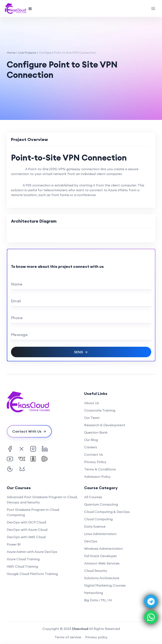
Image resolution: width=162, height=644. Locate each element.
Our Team (92, 418)
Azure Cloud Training (23, 559)
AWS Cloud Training (22, 566)
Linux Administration (100, 534)
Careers (91, 447)
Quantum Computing (101, 504)
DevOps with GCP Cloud (26, 522)
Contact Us (94, 454)
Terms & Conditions (100, 469)
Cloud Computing (98, 519)
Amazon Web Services (102, 563)
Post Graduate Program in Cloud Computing (33, 512)
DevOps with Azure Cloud (27, 530)
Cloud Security (96, 571)
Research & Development (105, 425)
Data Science (95, 526)
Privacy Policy (95, 462)
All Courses (93, 497)
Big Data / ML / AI (98, 600)
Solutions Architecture (102, 578)
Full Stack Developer (101, 556)
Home (11, 53)
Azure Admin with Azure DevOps (32, 552)
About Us (92, 403)
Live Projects (27, 53)
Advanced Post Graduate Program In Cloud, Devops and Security (42, 500)
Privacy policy (96, 637)
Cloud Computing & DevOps (107, 512)
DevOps (91, 541)
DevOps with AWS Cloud (26, 537)
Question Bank (96, 432)
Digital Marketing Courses (105, 585)
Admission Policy (97, 477)
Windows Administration (103, 548)
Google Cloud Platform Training (32, 574)
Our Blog (91, 440)
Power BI (14, 544)
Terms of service (68, 637)
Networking (94, 593)
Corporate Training (100, 410)
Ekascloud (80, 629)
